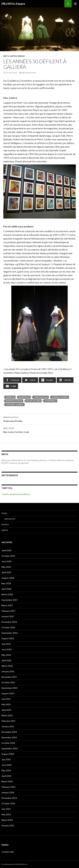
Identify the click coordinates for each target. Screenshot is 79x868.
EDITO (6, 56)
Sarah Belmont (29, 73)
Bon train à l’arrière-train (40, 430)
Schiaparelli (51, 401)
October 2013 (8, 803)
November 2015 (9, 677)
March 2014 (7, 781)
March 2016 (7, 666)
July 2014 (6, 759)
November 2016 (9, 622)
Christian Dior (41, 397)
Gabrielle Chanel (60, 397)
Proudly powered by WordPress (15, 864)
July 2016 (6, 644)
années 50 (10, 397)
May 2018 (6, 583)
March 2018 (7, 594)
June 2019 (6, 561)
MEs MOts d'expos (13, 4)
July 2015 (6, 699)
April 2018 (6, 589)
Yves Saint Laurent (15, 404)
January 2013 (8, 825)
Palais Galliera (33, 401)
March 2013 (7, 820)
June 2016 (6, 649)
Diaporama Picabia (40, 419)
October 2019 (8, 556)
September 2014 (10, 748)
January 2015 (8, 726)
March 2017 (7, 605)
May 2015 (6, 704)
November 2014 (9, 737)
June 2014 (6, 765)
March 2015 (7, 715)
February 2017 (8, 611)
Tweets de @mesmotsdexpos (16, 494)
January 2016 (8, 671)
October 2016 (8, 627)
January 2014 (8, 792)
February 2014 (8, 787)
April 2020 (6, 550)
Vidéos (5, 530)
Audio (4, 513)
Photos (5, 525)
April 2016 (6, 660)
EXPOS (13, 56)
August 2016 (8, 638)
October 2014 (8, 743)
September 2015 (10, 688)
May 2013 (6, 814)
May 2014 (6, 770)
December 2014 (9, 732)
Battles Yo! (10, 519)
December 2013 (9, 798)
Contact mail (8, 852)
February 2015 (8, 721)
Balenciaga (24, 397)
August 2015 (8, 693)
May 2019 (6, 567)
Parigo (21, 56)
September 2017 (10, 600)
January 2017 (8, 616)
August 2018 (8, 578)
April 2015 (6, 710)
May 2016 (6, 655)
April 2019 (6, 572)
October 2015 (8, 682)
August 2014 (8, 754)
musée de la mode (14, 401)
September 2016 (10, 633)
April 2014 (6, 776)
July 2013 (6, 809)
